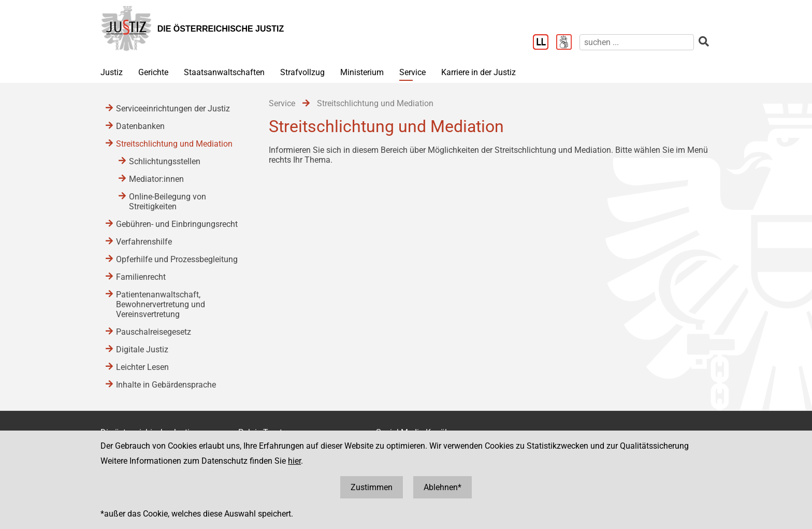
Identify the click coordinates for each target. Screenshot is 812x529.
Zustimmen (372, 487)
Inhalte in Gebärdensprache (166, 385)
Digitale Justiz (142, 349)
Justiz (112, 72)
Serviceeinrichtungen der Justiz (173, 109)
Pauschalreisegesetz (154, 332)
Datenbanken (140, 126)
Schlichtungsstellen (165, 161)
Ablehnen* (443, 487)
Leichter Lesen (142, 367)
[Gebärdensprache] (568, 43)
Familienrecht (141, 277)
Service (412, 72)
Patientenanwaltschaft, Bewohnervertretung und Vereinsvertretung (161, 304)
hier (294, 461)
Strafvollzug (302, 72)
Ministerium (362, 72)
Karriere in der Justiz (479, 72)
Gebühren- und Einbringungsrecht (177, 224)
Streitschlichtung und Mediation (174, 144)
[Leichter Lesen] (545, 43)
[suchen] (637, 42)
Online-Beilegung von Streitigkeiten (168, 202)
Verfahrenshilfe (144, 242)
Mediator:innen (156, 179)
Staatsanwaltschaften (224, 72)
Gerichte (153, 72)
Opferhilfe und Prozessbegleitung (177, 259)
